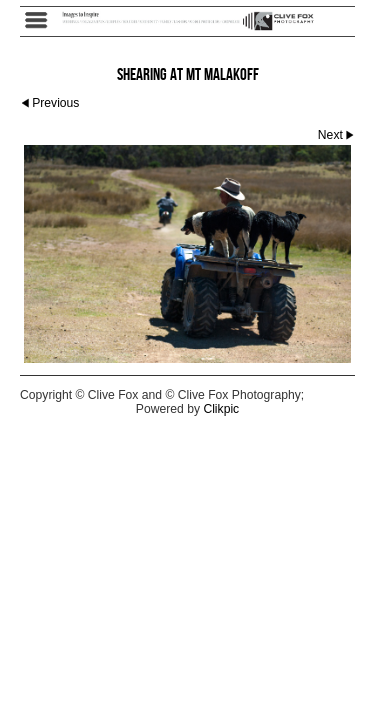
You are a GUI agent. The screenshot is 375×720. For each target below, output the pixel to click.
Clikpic (221, 409)
